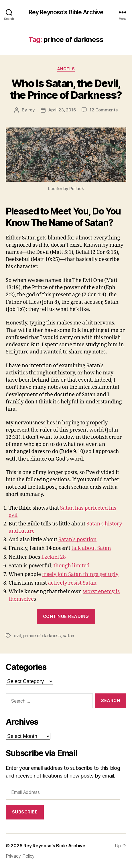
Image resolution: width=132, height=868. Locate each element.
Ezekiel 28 (54, 557)
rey (32, 110)
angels (66, 69)
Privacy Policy (20, 856)
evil (17, 636)
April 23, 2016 (62, 110)
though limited (72, 566)
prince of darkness (42, 636)
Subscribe (25, 812)
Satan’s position (77, 540)
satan (68, 636)
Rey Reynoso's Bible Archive (66, 12)
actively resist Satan (72, 583)
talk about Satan (91, 548)
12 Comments (104, 110)
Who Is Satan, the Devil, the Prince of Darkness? (66, 89)
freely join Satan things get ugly (80, 574)
